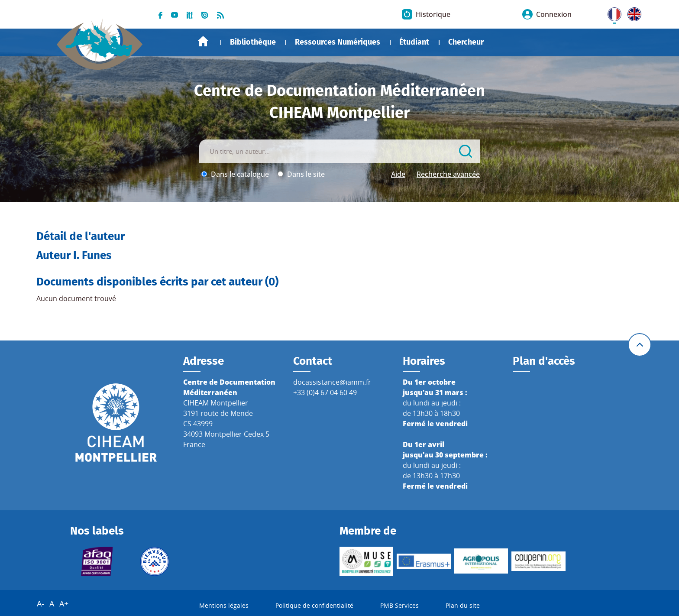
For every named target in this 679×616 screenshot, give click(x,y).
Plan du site (463, 605)
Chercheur (466, 42)
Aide (398, 174)
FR (611, 13)
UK (632, 13)
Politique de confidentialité (314, 605)
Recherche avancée (448, 174)
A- (40, 603)
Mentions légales (224, 605)
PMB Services (399, 605)
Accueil (203, 41)
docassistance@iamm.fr (332, 382)
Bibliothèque (253, 42)
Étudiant (414, 42)
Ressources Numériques (338, 42)
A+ (64, 603)
